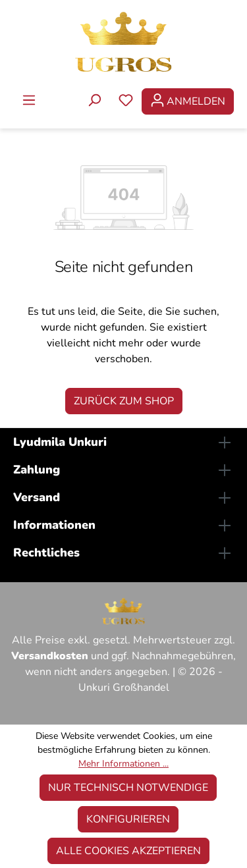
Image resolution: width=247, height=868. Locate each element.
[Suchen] (94, 101)
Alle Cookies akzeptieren (128, 851)
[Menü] (29, 101)
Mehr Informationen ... (123, 764)
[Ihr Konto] (188, 101)
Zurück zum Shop (124, 401)
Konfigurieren (128, 819)
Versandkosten (50, 656)
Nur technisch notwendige (128, 788)
